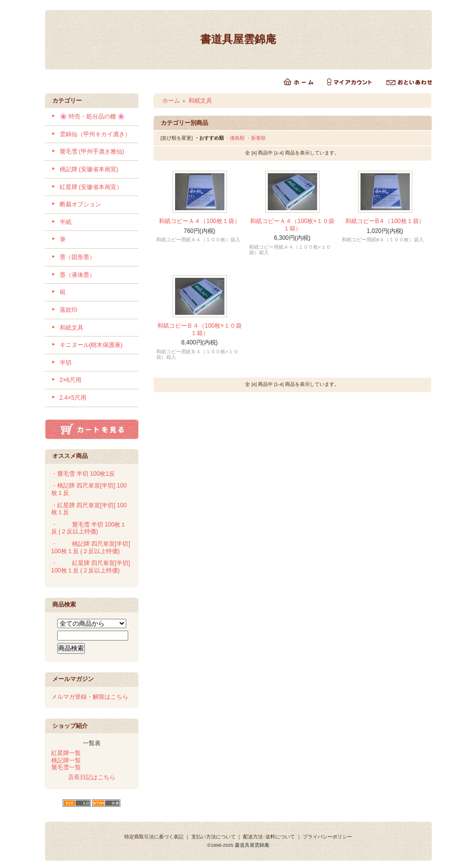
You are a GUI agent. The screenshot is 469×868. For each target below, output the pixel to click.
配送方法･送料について (269, 837)
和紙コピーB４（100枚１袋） (385, 221)
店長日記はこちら (92, 777)
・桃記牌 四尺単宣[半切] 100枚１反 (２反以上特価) (91, 547)
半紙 (66, 222)
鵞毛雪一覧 (66, 767)
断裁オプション (80, 204)
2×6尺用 (71, 380)
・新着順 (256, 138)
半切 (66, 363)
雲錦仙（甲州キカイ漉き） (95, 134)
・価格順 (235, 138)
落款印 (69, 310)
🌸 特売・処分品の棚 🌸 (92, 116)
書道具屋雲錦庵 (238, 39)
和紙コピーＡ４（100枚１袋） (199, 221)
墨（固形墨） (77, 257)
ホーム (171, 101)
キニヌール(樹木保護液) (91, 345)
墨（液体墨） (77, 275)
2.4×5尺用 (73, 398)
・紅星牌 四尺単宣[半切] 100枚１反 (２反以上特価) (91, 567)
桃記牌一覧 (66, 760)
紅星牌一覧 (66, 753)
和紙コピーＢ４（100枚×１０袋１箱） (199, 329)
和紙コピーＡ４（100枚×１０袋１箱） (292, 225)
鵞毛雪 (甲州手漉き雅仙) (92, 151)
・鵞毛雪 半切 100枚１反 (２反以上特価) (89, 528)
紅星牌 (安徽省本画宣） (91, 187)
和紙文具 (72, 328)
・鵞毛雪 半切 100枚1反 (83, 474)
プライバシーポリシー (327, 837)
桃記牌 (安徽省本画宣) (89, 169)
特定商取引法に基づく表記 (154, 837)
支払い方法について (214, 837)
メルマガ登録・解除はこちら (90, 697)
